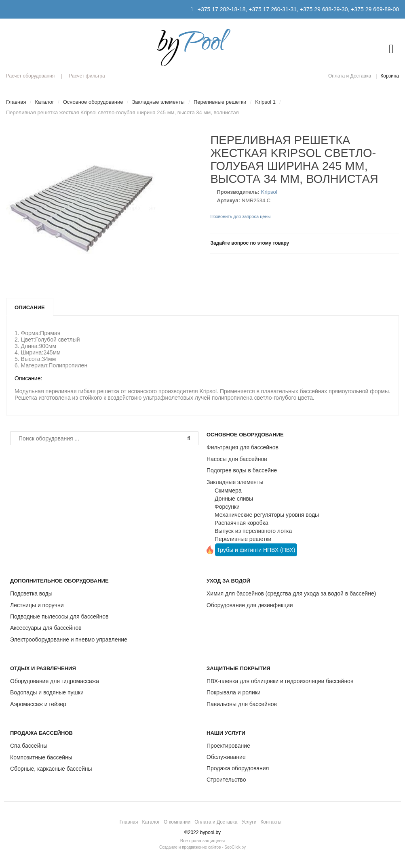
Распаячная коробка (242, 523)
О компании (177, 822)
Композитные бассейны (41, 757)
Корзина (390, 76)
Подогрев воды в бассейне (242, 470)
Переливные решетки (243, 539)
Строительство (226, 780)
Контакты (271, 822)
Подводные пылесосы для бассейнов (59, 616)
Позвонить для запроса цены (240, 216)
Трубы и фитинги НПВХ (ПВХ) (256, 550)
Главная (129, 822)
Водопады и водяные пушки (47, 692)
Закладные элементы (235, 482)
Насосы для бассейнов (237, 459)
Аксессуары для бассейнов (46, 628)
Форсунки (227, 507)
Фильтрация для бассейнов (243, 447)
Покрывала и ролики (234, 692)
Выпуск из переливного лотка (253, 531)
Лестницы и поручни (37, 605)
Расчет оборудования (30, 76)
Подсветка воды (31, 593)
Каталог (151, 822)
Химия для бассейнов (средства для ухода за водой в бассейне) (291, 593)
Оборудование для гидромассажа (55, 681)
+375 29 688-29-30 (324, 9)
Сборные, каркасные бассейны (51, 769)
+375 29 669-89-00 (375, 9)
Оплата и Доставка (350, 76)
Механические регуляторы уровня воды (267, 515)
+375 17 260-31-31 (273, 9)
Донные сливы (234, 499)
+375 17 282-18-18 (222, 9)
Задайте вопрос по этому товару (250, 243)
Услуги (249, 822)
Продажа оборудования (238, 768)
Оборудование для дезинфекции (250, 605)
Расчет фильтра (87, 76)
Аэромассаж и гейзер (38, 704)
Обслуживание (226, 757)
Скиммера (228, 491)
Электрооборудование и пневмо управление (69, 639)
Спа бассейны (29, 746)
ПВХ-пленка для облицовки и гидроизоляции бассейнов (280, 681)
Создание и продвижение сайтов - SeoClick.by (202, 847)
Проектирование (228, 746)
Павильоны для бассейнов (242, 704)
